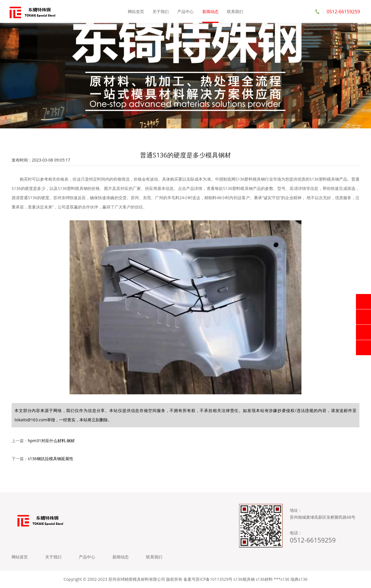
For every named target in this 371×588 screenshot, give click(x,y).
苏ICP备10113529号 (214, 579)
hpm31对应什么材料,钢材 (51, 441)
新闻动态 (210, 11)
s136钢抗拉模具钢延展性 (51, 459)
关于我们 (161, 11)
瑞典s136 (299, 579)
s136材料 (264, 579)
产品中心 (185, 11)
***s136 (281, 579)
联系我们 (235, 11)
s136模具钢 (244, 579)
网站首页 (136, 11)
